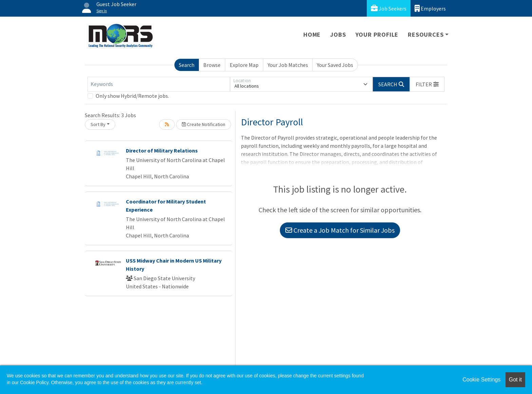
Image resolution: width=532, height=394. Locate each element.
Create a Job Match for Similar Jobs (340, 230)
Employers (430, 8)
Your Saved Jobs (335, 65)
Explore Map (244, 65)
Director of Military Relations (162, 150)
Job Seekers (389, 8)
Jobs (338, 34)
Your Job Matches (288, 65)
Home (312, 34)
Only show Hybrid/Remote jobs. (132, 96)
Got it (515, 380)
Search (187, 65)
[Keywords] (159, 84)
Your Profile (377, 34)
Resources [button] (426, 34)
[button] (427, 84)
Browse (212, 65)
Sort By (98, 124)
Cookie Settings (481, 380)
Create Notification (204, 124)
